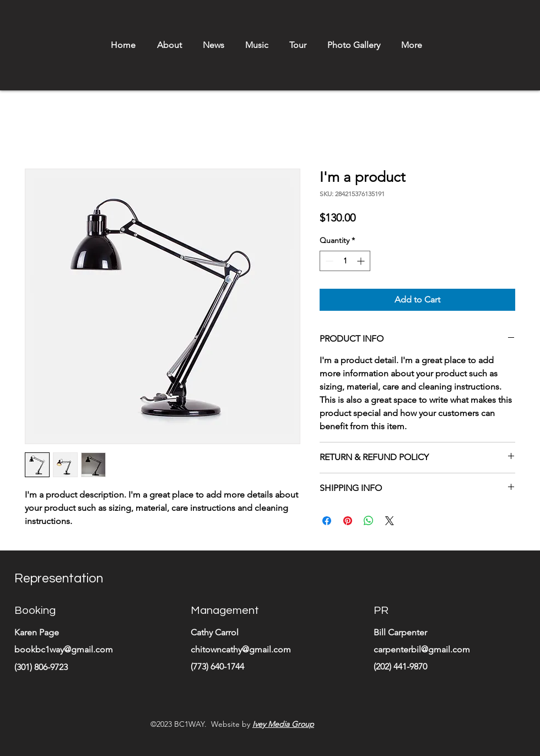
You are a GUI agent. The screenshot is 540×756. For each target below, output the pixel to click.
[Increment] (362, 261)
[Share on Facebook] (327, 521)
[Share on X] (390, 521)
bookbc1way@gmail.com (64, 649)
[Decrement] (328, 261)
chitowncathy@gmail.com (241, 649)
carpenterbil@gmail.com (422, 649)
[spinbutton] (345, 261)
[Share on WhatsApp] (369, 521)
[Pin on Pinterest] (348, 521)
